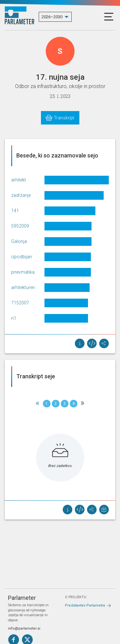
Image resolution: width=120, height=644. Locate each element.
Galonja (19, 241)
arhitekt (19, 180)
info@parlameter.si (24, 628)
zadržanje (21, 195)
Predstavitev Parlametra (85, 605)
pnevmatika (23, 272)
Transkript (64, 118)
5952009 (20, 226)
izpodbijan (22, 257)
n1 (14, 318)
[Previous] (38, 404)
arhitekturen (23, 287)
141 (15, 211)
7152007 (20, 303)
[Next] (83, 404)
